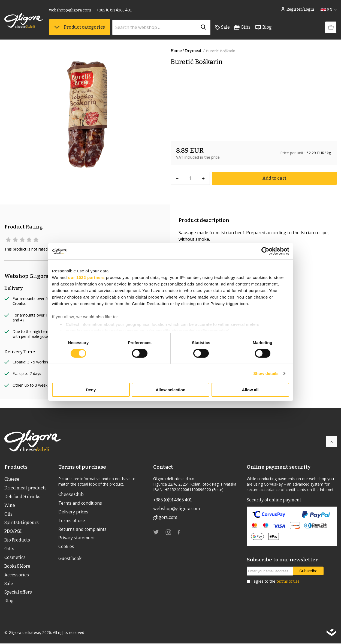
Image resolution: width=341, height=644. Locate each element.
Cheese (12, 479)
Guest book (70, 559)
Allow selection (170, 390)
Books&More (17, 566)
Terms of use (72, 521)
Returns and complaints (83, 529)
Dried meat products (25, 488)
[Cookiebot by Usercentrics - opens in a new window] (265, 251)
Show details (266, 373)
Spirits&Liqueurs (22, 523)
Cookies (67, 547)
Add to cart (274, 178)
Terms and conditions (81, 503)
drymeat (195, 51)
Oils (8, 514)
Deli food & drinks (22, 497)
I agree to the (275, 581)
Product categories (80, 27)
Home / (177, 51)
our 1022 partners (86, 277)
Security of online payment (274, 500)
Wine (10, 505)
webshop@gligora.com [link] (70, 10)
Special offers (18, 593)
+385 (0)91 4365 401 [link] (114, 10)
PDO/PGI (13, 532)
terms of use (288, 581)
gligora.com (165, 517)
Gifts (242, 28)
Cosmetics (15, 558)
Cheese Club (71, 494)
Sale (222, 28)
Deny (91, 390)
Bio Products (17, 540)
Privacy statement (77, 538)
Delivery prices (73, 512)
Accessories (17, 575)
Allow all (250, 390)
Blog (263, 28)
